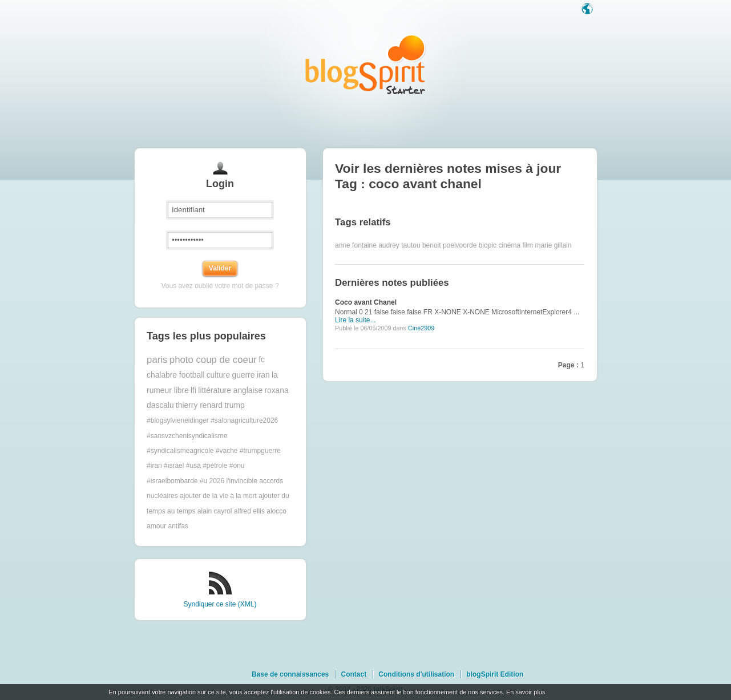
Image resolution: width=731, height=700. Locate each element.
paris (157, 360)
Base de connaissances (290, 674)
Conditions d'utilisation (416, 674)
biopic (488, 245)
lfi (193, 391)
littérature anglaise (230, 391)
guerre (243, 375)
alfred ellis (249, 511)
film (528, 245)
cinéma (509, 245)
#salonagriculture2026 (244, 420)
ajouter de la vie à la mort (218, 496)
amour (156, 526)
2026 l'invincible (233, 481)
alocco (276, 511)
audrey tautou (399, 245)
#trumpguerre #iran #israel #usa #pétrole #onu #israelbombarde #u (214, 466)
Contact (354, 674)
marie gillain (553, 245)
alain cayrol (215, 511)
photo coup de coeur (213, 360)
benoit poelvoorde (449, 245)
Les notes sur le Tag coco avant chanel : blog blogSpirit (366, 64)
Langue (588, 10)
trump (234, 405)
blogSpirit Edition (495, 674)
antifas (178, 526)
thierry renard (199, 405)
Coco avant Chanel (366, 302)
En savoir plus (526, 692)
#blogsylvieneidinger (178, 420)
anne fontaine (356, 245)
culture (218, 375)
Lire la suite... (355, 320)
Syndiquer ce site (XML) (220, 604)
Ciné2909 (421, 328)
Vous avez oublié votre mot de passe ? (220, 286)
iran (263, 375)
